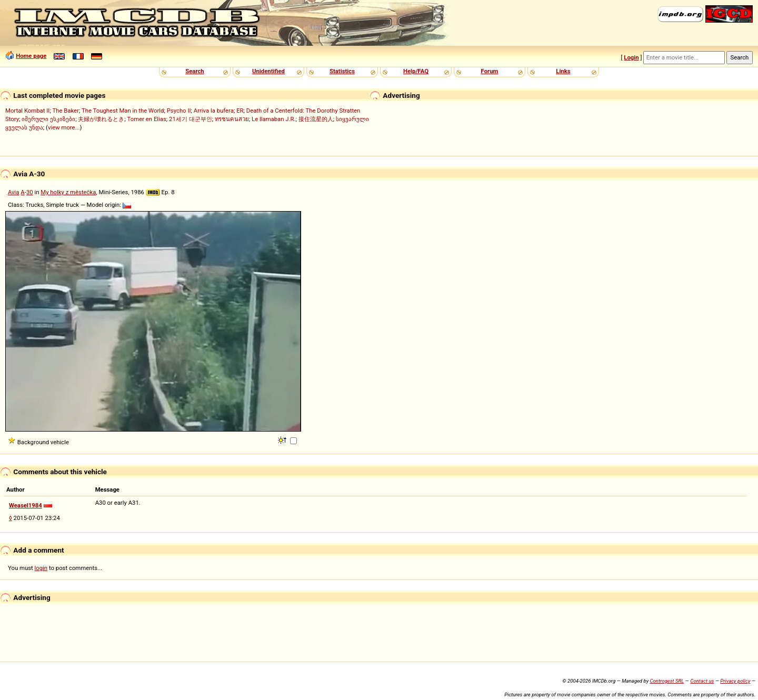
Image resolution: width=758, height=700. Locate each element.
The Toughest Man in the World (123, 111)
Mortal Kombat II (27, 111)
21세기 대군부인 (191, 119)
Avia (14, 192)
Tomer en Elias (147, 119)
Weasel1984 (26, 505)
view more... (64, 127)
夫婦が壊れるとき (101, 119)
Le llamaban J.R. (273, 119)
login (41, 568)
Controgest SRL (667, 681)
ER (240, 111)
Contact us (702, 681)
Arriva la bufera (214, 111)
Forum (490, 71)
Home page (31, 56)
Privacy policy (735, 681)
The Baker (66, 111)
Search (195, 71)
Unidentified (268, 71)
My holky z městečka (68, 192)
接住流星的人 (316, 119)
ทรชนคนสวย (232, 119)
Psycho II (179, 111)
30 (30, 192)
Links (563, 71)
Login (631, 57)
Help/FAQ (416, 71)
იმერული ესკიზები (48, 119)
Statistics (342, 71)
